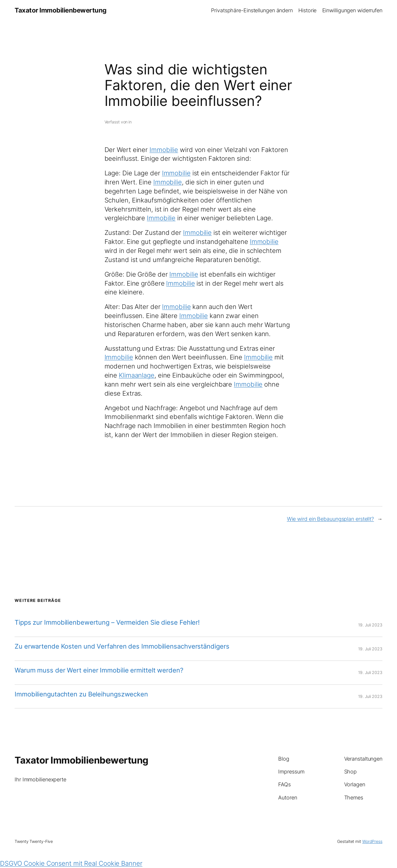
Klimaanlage (137, 375)
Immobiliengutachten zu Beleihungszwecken (81, 694)
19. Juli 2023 (370, 625)
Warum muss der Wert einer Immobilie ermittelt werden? (99, 670)
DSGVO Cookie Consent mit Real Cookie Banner (71, 863)
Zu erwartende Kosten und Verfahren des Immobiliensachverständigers (122, 646)
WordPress (372, 841)
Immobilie (164, 150)
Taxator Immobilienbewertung (61, 10)
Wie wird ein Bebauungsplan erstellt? (330, 519)
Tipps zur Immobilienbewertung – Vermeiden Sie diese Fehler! (107, 622)
